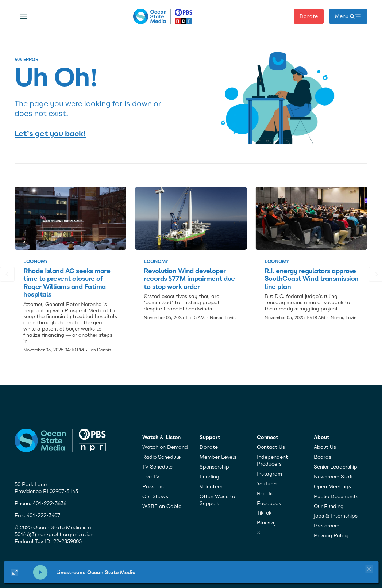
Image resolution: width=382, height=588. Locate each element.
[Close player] (368, 569)
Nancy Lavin (223, 318)
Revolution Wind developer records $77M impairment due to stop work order (189, 279)
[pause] (40, 572)
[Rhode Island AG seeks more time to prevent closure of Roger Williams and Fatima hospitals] (70, 218)
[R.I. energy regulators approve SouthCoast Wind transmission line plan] (312, 218)
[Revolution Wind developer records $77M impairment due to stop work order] (191, 218)
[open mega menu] (348, 16)
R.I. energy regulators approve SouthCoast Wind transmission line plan (312, 279)
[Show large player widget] (15, 572)
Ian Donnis (100, 350)
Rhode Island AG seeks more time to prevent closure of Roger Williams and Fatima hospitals (67, 283)
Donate (309, 16)
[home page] (163, 16)
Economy (36, 261)
